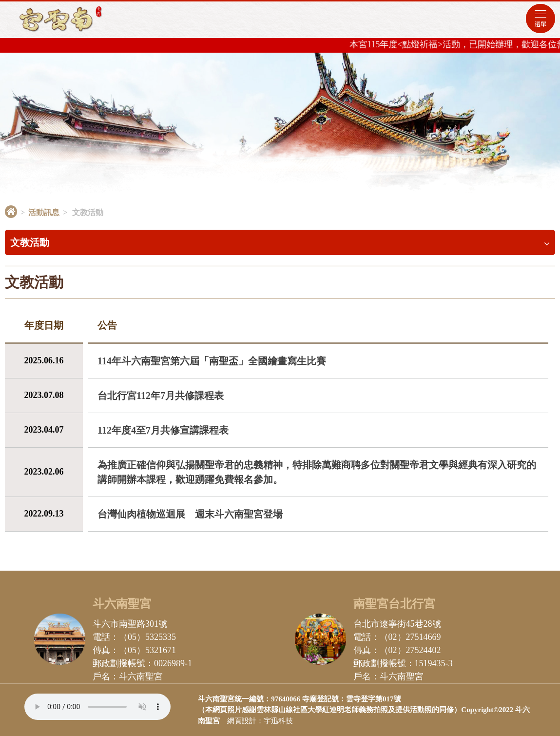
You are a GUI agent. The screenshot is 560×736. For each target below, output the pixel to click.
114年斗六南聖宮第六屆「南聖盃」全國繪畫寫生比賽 (212, 361)
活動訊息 (44, 212)
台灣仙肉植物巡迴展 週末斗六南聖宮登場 (190, 514)
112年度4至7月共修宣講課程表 (163, 430)
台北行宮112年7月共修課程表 (161, 396)
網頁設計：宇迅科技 (260, 721)
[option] (280, 127)
